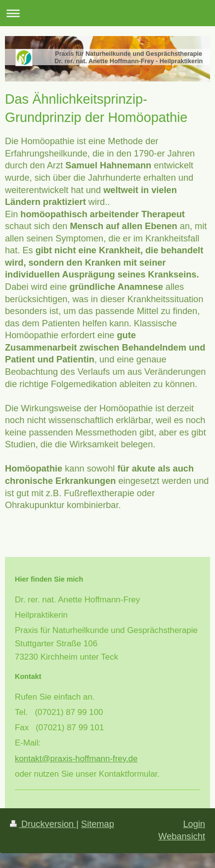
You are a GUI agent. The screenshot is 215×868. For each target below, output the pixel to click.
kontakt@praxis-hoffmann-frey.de (76, 759)
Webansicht (182, 836)
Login (194, 824)
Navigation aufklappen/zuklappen (107, 13)
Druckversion (43, 824)
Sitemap (98, 824)
